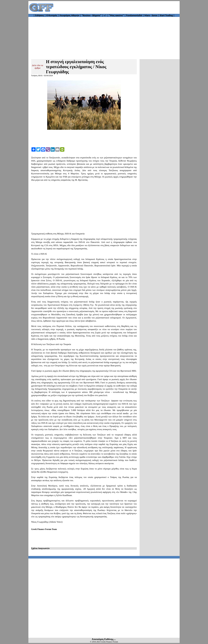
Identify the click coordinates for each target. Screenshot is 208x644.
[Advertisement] (117, 7)
